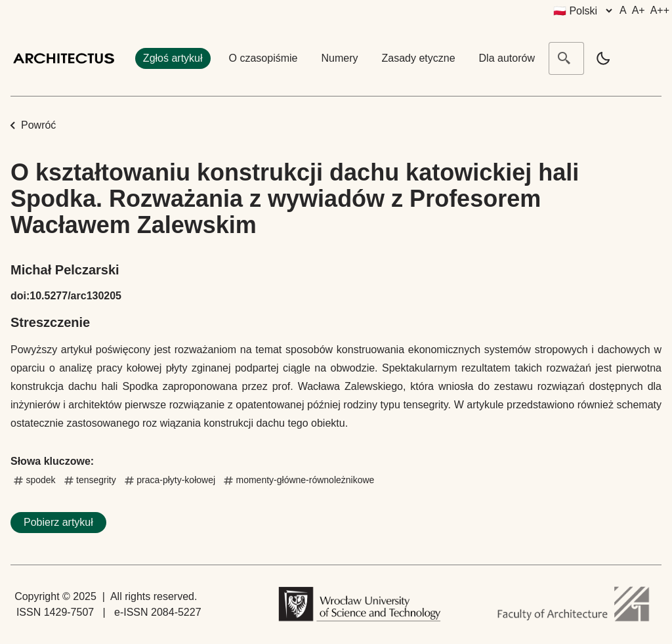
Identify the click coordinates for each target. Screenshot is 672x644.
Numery (339, 58)
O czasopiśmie (263, 58)
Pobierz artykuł (58, 522)
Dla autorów (507, 58)
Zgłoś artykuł (173, 58)
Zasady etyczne (419, 58)
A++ (660, 10)
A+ (639, 10)
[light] (603, 58)
